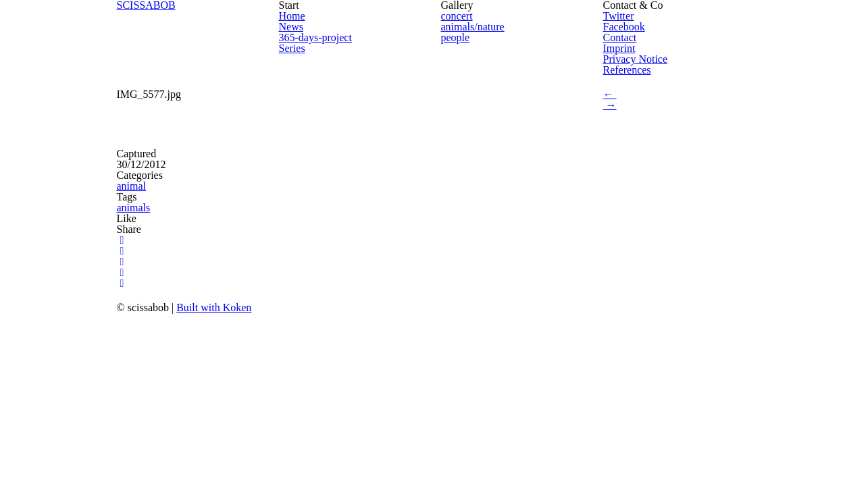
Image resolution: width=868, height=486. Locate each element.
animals (134, 208)
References (627, 70)
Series (292, 48)
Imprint (619, 48)
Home (292, 16)
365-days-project (315, 37)
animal (132, 186)
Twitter (619, 16)
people (456, 37)
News (291, 27)
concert (457, 16)
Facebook (624, 27)
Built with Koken (214, 307)
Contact (620, 37)
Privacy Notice (636, 59)
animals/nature (473, 27)
